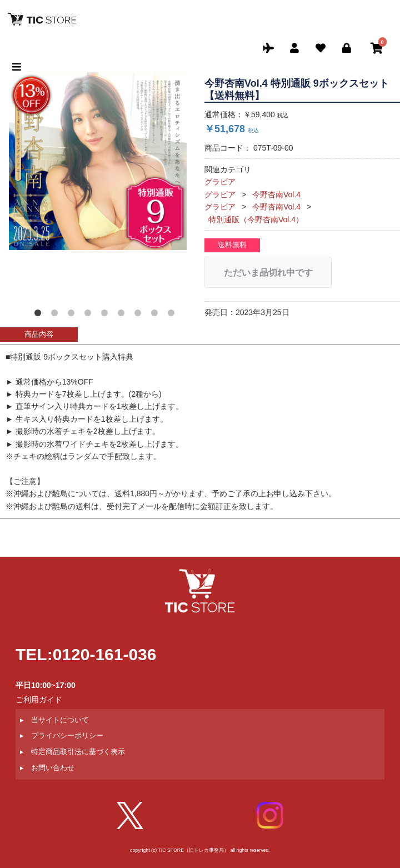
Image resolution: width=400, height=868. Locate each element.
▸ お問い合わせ (47, 768)
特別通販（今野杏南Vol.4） (256, 220)
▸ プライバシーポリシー (62, 736)
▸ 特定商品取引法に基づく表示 (72, 752)
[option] (98, 161)
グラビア (220, 182)
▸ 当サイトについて (54, 720)
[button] (40, 315)
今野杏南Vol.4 (276, 194)
